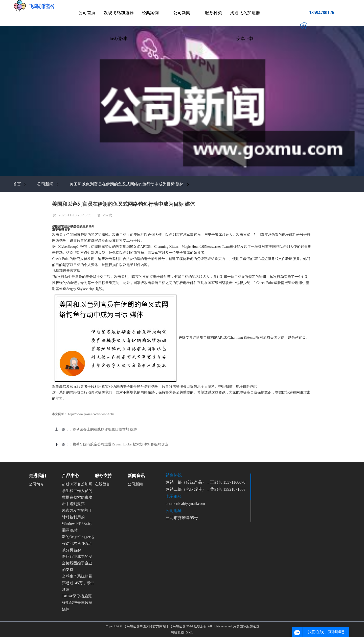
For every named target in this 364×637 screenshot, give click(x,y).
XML (190, 632)
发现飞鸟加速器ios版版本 (119, 26)
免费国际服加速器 (246, 626)
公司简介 (36, 484)
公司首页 (87, 13)
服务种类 (213, 13)
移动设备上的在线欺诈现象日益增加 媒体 (105, 429)
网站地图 (177, 632)
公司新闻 (182, 13)
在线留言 (102, 484)
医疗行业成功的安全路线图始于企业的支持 (77, 563)
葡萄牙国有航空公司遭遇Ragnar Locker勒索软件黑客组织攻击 (120, 444)
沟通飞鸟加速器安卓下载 (245, 26)
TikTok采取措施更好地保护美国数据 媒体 (77, 603)
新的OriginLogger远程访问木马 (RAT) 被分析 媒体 (78, 543)
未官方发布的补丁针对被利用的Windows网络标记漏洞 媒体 (77, 520)
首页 (17, 184)
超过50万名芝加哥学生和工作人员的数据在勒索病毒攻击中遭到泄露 (77, 494)
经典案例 (150, 13)
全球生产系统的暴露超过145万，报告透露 (78, 583)
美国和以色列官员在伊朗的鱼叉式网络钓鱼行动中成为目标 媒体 (127, 184)
